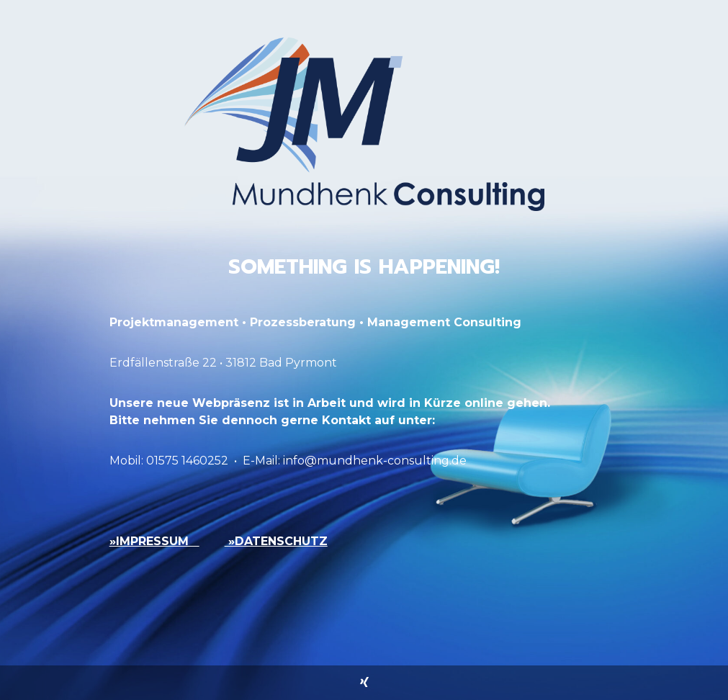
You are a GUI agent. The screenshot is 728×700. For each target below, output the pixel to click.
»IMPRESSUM (154, 541)
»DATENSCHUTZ (276, 541)
